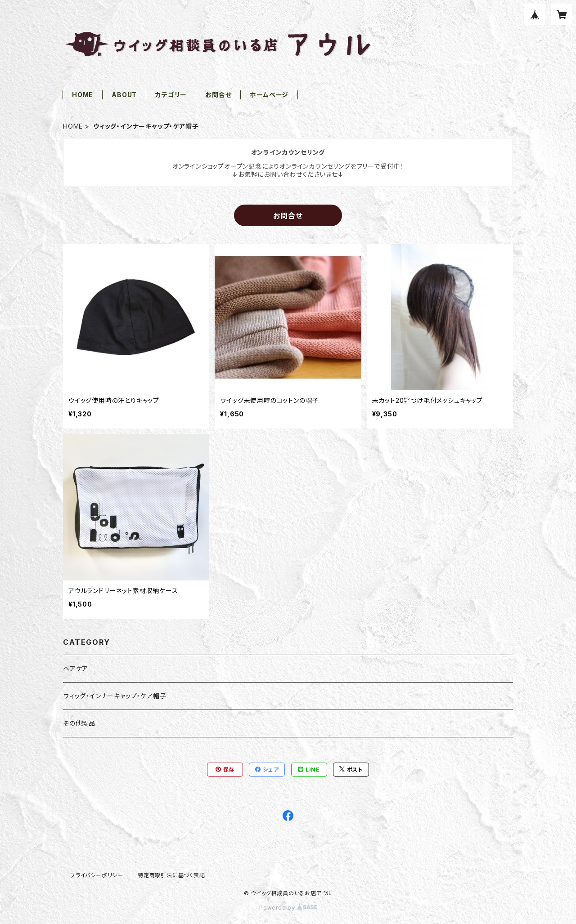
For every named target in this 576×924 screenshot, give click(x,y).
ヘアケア (76, 668)
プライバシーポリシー (97, 875)
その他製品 (79, 723)
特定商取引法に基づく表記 (171, 875)
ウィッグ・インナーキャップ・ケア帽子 (115, 696)
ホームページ (269, 95)
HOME (83, 95)
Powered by (288, 908)
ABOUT (124, 95)
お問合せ (218, 95)
